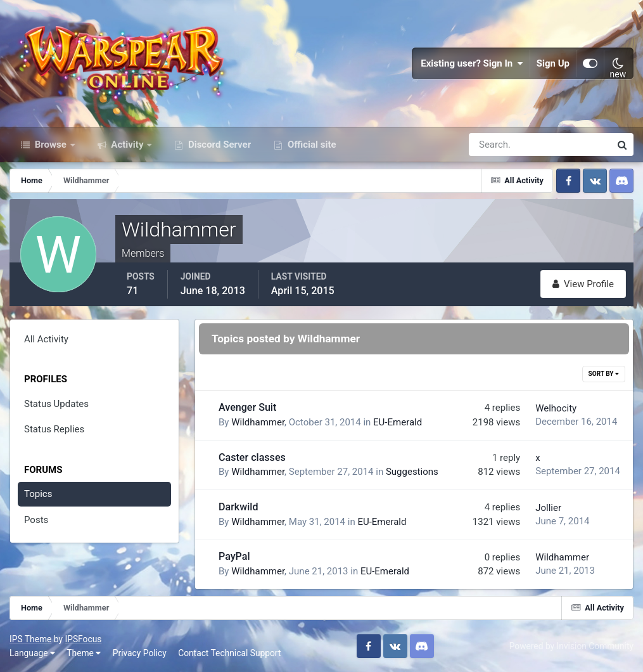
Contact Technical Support (229, 653)
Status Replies (54, 429)
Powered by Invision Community (571, 646)
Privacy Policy (140, 653)
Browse (51, 145)
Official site (310, 145)
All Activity (46, 339)
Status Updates (56, 404)
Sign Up (553, 63)
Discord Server (218, 145)
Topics (38, 494)
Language (32, 653)
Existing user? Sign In (472, 63)
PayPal (234, 556)
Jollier (548, 508)
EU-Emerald (398, 422)
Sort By (604, 374)
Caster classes (252, 457)
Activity (128, 145)
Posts (36, 520)
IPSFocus (83, 639)
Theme (84, 653)
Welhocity (556, 408)
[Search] (496, 145)
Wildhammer (258, 422)
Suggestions (412, 472)
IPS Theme (30, 639)
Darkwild (238, 507)
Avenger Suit (247, 407)
